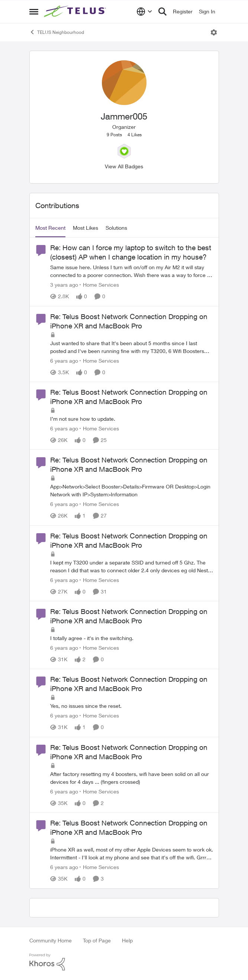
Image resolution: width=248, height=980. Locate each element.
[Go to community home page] (76, 12)
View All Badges (124, 166)
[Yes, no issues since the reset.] (132, 706)
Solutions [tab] (116, 228)
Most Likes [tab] (86, 228)
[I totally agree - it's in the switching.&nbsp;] (132, 638)
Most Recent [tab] (50, 228)
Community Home (51, 940)
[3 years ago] (64, 285)
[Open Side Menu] (34, 12)
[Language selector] (144, 12)
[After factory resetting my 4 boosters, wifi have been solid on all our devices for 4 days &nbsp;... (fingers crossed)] (132, 778)
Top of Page (97, 940)
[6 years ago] (64, 361)
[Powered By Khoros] (124, 962)
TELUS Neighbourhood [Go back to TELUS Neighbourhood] (57, 32)
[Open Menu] (214, 32)
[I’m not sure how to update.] (132, 419)
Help (127, 940)
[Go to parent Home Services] (99, 285)
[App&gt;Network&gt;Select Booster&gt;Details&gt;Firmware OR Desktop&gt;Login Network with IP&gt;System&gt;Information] (132, 491)
